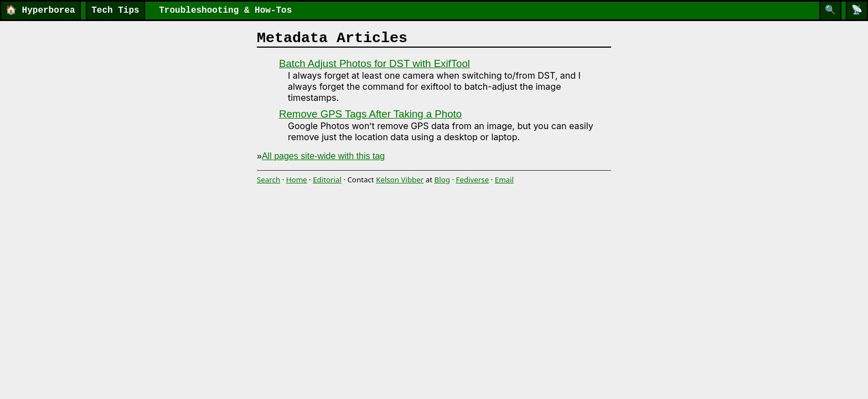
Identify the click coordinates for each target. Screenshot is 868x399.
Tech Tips (115, 11)
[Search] (830, 11)
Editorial (327, 180)
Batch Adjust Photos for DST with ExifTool (374, 63)
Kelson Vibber (400, 180)
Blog (442, 180)
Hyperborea (40, 11)
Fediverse (472, 180)
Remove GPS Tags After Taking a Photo (370, 114)
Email (504, 180)
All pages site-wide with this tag (323, 156)
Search (268, 180)
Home (297, 180)
